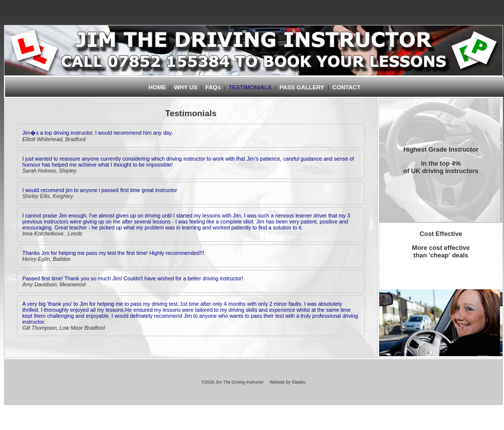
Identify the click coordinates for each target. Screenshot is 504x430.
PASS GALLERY (302, 87)
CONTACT (346, 87)
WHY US (186, 87)
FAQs (213, 87)
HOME (157, 87)
